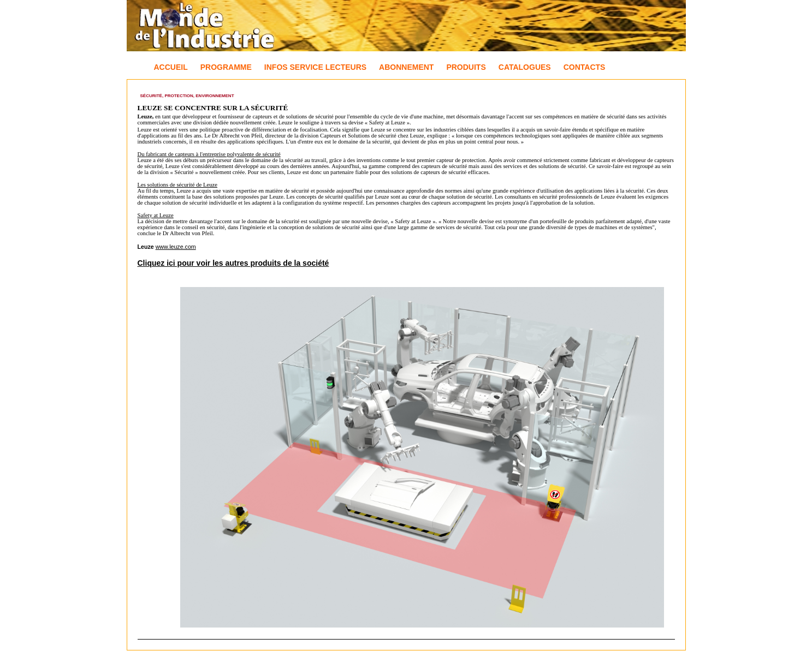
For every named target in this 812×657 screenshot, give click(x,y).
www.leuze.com (176, 247)
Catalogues (525, 67)
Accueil (171, 67)
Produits (466, 67)
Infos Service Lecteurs (315, 67)
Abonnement (406, 67)
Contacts (585, 67)
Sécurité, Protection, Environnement (187, 96)
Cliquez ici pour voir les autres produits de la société (233, 263)
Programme (226, 67)
